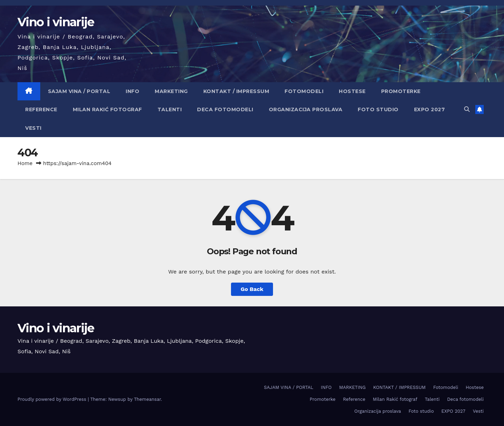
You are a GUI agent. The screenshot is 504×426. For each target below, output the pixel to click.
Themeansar (148, 399)
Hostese (352, 91)
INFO (132, 91)
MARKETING (171, 91)
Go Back (252, 289)
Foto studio (378, 109)
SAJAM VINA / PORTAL (79, 91)
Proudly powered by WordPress (53, 399)
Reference (41, 109)
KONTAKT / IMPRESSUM (236, 91)
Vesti (33, 128)
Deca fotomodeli (225, 109)
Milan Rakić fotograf (107, 109)
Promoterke (401, 91)
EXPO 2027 (430, 109)
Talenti (170, 109)
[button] (467, 109)
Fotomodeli (304, 91)
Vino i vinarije (56, 22)
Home (25, 163)
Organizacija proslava (306, 109)
